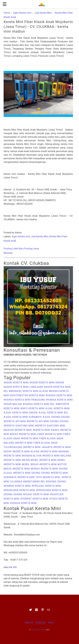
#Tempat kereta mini (35, 499)
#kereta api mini (15, 421)
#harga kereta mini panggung (25, 400)
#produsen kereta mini (20, 490)
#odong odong (56, 482)
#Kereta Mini (24, 430)
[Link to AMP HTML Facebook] (37, 611)
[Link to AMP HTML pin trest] (43, 611)
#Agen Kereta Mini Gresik (47, 383)
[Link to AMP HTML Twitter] (31, 611)
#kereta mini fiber (32, 434)
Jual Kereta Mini (40, 236)
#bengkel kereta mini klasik (29, 391)
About (29, 623)
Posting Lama (32, 249)
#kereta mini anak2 (46, 430)
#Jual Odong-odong (56, 417)
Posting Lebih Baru (14, 249)
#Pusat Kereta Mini (36, 494)
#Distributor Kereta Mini (28, 395)
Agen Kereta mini (21, 236)
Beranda (8, 253)
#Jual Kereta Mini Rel (53, 413)
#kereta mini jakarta (38, 447)
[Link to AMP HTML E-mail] (49, 611)
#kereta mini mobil (52, 460)
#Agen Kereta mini (17, 383)
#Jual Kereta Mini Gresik (21, 413)
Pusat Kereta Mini (38, 630)
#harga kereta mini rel (39, 404)
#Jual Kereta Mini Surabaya (23, 417)
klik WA (13, 567)
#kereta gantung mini (19, 426)
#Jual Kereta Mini (58, 408)
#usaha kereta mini (23, 503)
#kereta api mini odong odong (48, 421)
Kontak (41, 623)
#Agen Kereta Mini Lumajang (24, 387)
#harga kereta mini (59, 395)
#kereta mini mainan (55, 451)
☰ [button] (5, 4)
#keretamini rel (34, 482)
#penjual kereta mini (46, 486)
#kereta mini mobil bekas (21, 464)
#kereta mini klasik (26, 451)
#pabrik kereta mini (18, 486)
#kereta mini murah (27, 469)
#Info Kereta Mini (33, 408)
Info (51, 623)
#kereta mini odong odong (32, 473)
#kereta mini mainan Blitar (23, 456)
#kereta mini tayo (30, 477)
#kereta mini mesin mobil (21, 460)
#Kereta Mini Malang (57, 456)
